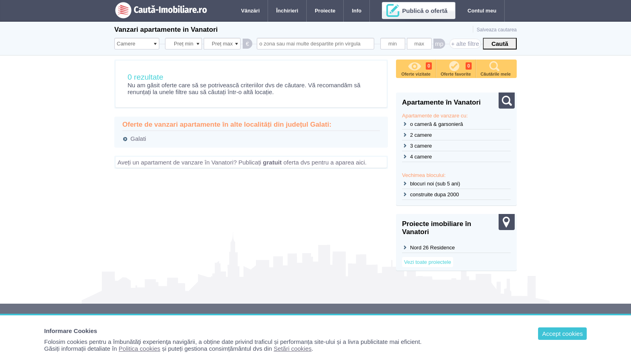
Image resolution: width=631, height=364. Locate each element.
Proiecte (325, 11)
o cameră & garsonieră (437, 124)
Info (357, 11)
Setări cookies (293, 349)
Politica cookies (139, 349)
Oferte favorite (456, 68)
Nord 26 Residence (432, 248)
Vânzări (250, 11)
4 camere (421, 157)
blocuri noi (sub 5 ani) (435, 184)
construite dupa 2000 (434, 194)
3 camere (421, 146)
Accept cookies (562, 334)
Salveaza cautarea (497, 30)
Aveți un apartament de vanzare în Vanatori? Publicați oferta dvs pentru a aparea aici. (242, 162)
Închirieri (287, 11)
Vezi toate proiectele (428, 262)
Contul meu (482, 11)
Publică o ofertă (425, 11)
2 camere (421, 135)
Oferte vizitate (417, 68)
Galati (138, 139)
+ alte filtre (465, 44)
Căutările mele (496, 68)
